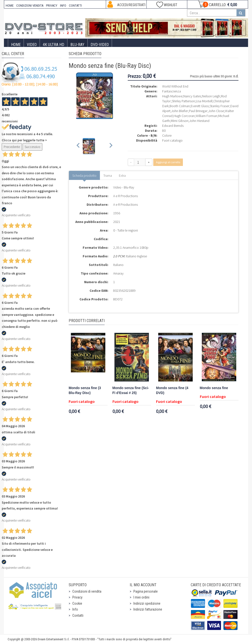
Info (75, 609)
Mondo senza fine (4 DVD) (172, 390)
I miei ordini (141, 597)
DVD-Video (100, 45)
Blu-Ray (77, 45)
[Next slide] (111, 146)
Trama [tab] (108, 176)
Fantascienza (172, 91)
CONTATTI (75, 6)
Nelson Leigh (211, 96)
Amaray (118, 273)
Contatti (78, 615)
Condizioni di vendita (87, 591)
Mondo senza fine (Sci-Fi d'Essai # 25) (131, 390)
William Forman (206, 116)
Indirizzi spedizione (147, 603)
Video (32, 45)
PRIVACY (52, 6)
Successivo (32, 147)
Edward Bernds (173, 126)
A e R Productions (126, 196)
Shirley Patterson (183, 101)
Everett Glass (200, 106)
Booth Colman (180, 106)
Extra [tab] (122, 176)
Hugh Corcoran (184, 116)
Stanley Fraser (220, 106)
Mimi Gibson (180, 121)
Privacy (77, 597)
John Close (216, 111)
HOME (10, 6)
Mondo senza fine (214, 388)
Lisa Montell (204, 101)
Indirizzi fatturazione (148, 609)
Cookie (77, 603)
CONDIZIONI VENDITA (30, 6)
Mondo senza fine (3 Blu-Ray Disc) (85, 390)
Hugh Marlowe (172, 96)
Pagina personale (146, 591)
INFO (63, 6)
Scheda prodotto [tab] (84, 176)
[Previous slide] (78, 146)
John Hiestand (199, 121)
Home (16, 45)
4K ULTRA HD (54, 45)
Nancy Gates (192, 96)
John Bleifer (180, 111)
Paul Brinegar (198, 111)
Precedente (12, 147)
